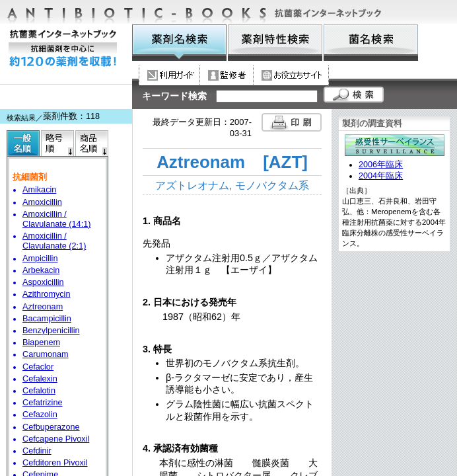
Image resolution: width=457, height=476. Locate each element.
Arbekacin (41, 270)
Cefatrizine (43, 403)
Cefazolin (40, 415)
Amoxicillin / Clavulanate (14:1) (56, 219)
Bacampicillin (47, 319)
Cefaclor (38, 367)
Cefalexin (40, 379)
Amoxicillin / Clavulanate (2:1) (54, 241)
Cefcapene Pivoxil (56, 439)
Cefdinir (37, 451)
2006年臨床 (381, 165)
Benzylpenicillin (51, 331)
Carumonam (46, 354)
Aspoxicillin (43, 282)
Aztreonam (43, 307)
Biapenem (41, 342)
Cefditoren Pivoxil (55, 463)
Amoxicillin (42, 202)
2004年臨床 (381, 176)
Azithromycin (46, 294)
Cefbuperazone (51, 427)
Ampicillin (40, 258)
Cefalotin (39, 391)
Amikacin (39, 190)
